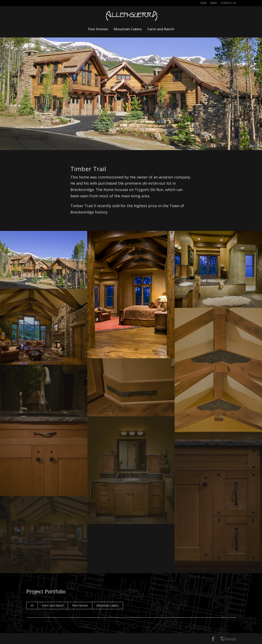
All (32, 605)
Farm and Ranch (161, 29)
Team (203, 3)
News (213, 3)
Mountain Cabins (128, 29)
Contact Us (228, 3)
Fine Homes (98, 29)
